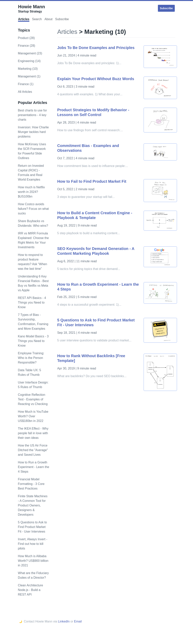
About (49, 19)
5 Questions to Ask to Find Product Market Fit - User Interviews (32, 527)
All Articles (25, 92)
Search (37, 19)
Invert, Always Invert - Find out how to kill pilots (33, 544)
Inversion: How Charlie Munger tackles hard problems (33, 132)
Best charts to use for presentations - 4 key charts (32, 115)
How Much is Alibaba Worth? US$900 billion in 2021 (33, 561)
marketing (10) (28, 69)
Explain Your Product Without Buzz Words (96, 79)
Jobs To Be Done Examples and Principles (96, 48)
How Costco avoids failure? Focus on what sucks (33, 209)
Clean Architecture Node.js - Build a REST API (30, 590)
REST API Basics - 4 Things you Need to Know (32, 302)
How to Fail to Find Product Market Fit (92, 181)
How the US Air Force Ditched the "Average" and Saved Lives (33, 450)
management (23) (30, 53)
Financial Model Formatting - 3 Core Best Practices (31, 484)
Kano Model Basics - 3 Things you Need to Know (33, 341)
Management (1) (29, 76)
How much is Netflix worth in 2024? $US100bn (31, 192)
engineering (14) (29, 61)
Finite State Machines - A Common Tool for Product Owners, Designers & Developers (33, 505)
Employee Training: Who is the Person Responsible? (31, 358)
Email (78, 621)
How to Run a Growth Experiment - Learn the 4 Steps (33, 467)
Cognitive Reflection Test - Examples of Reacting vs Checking (33, 399)
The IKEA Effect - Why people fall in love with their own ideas (33, 433)
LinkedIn (64, 621)
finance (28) (26, 46)
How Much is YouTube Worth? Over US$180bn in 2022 (33, 416)
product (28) (26, 38)
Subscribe (166, 8)
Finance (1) (26, 84)
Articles (24, 19)
